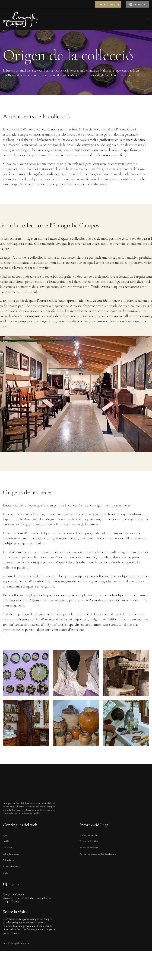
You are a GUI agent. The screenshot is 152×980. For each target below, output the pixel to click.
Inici (5, 835)
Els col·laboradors (11, 867)
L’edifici (6, 841)
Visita (5, 873)
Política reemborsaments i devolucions (98, 854)
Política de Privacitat (89, 848)
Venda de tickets (108, 4)
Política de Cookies (89, 841)
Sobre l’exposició (11, 854)
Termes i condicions (89, 835)
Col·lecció (8, 848)
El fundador (8, 860)
